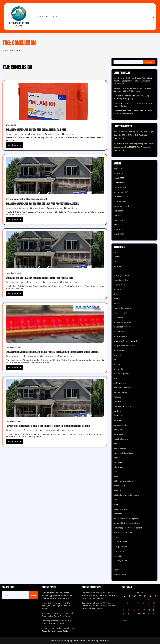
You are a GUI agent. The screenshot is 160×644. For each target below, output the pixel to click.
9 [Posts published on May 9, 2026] (148, 603)
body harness (120, 266)
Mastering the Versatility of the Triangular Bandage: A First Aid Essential (56, 606)
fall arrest (118, 318)
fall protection (120, 336)
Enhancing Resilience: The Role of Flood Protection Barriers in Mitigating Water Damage (52, 352)
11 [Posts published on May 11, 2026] (123, 607)
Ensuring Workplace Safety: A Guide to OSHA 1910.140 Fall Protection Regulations (134, 135)
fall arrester (119, 332)
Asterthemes (79, 641)
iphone (117, 444)
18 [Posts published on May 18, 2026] (123, 610)
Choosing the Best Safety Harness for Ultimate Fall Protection (39, 278)
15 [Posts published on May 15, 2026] (144, 607)
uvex (116, 565)
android (117, 257)
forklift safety (120, 383)
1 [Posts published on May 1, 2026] (143, 600)
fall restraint (119, 350)
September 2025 (121, 206)
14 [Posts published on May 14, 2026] (139, 607)
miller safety (119, 486)
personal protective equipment (128, 528)
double (117, 299)
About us (43, 17)
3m (7, 199)
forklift (117, 378)
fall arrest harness (122, 322)
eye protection (120, 313)
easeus (117, 304)
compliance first (121, 280)
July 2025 (118, 215)
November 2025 (121, 197)
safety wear (119, 551)
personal (118, 514)
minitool (117, 490)
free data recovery (122, 388)
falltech (117, 355)
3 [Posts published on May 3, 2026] (154, 600)
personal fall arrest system (126, 519)
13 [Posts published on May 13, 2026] (133, 607)
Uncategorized (13, 273)
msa (115, 500)
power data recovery (123, 532)
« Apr (124, 620)
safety (116, 537)
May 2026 (118, 169)
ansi (8, 125)
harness (117, 420)
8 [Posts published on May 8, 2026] (143, 603)
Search (149, 62)
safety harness (120, 547)
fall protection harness (124, 346)
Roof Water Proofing (60, 641)
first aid (117, 364)
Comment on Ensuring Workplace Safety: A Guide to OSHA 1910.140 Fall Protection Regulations (99, 595)
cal (115, 271)
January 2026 (120, 187)
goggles (117, 397)
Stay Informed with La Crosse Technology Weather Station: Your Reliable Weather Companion (133, 81)
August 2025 (119, 211)
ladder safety (120, 448)
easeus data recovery (123, 308)
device (116, 294)
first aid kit (118, 369)
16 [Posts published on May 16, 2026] (149, 607)
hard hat (117, 411)
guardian (117, 402)
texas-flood (35, 134)
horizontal (118, 434)
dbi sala (14, 199)
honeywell (118, 430)
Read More (14, 145)
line (115, 472)
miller (116, 476)
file (115, 360)
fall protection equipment (33, 199)
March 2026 (119, 178)
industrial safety (121, 439)
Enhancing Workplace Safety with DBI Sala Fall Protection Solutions (42, 204)
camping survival (121, 276)
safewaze (118, 556)
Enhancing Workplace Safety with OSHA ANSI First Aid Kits (36, 130)
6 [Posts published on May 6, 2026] (133, 603)
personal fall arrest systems (127, 523)
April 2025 (118, 230)
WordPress (104, 641)
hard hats (118, 416)
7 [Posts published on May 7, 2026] (138, 603)
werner (117, 570)
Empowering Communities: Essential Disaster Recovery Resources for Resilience (48, 426)
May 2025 (118, 225)
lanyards (117, 458)
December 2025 (121, 192)
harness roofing (121, 425)
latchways (118, 467)
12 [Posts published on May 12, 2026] (128, 607)
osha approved (120, 509)
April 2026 (118, 173)
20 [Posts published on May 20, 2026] (134, 610)
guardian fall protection (124, 406)
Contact (55, 17)
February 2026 (120, 183)
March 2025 (119, 234)
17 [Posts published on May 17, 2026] (154, 607)
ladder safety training (123, 453)
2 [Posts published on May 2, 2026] (148, 600)
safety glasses (120, 542)
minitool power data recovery (127, 495)
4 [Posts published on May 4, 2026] (123, 603)
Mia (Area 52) (120, 144)
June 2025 (118, 220)
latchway (118, 462)
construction (119, 285)
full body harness (121, 392)
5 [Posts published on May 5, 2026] (128, 603)
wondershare (120, 575)
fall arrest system (122, 327)
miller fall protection (123, 481)
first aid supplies (121, 374)
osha (14, 125)
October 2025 (120, 201)
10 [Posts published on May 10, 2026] (154, 603)
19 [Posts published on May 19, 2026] (128, 610)
